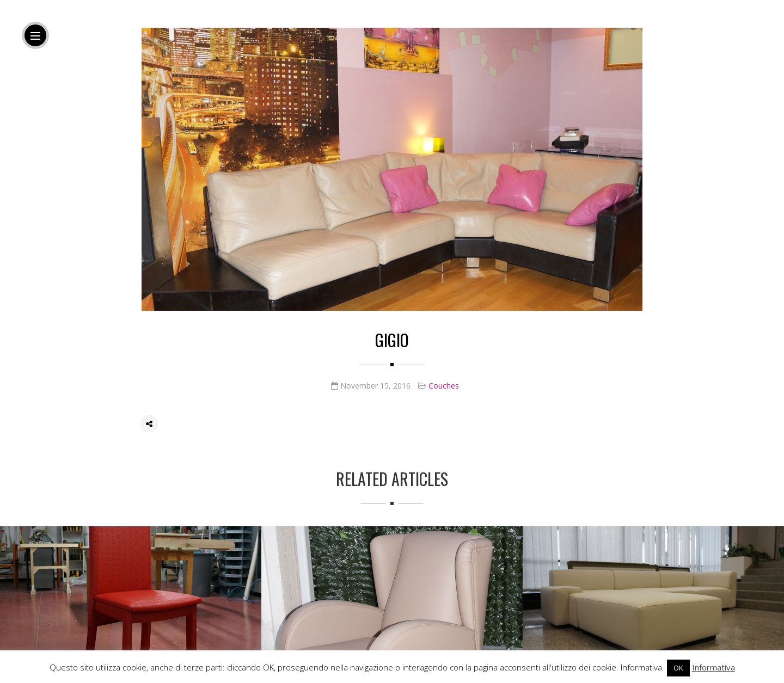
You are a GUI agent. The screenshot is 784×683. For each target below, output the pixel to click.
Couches (444, 386)
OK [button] (678, 668)
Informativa (713, 667)
